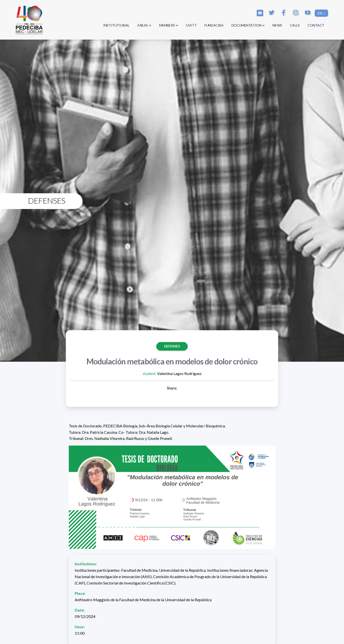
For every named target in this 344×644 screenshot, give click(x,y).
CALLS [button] (295, 25)
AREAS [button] (144, 25)
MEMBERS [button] (169, 25)
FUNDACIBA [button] (214, 25)
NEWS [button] (277, 25)
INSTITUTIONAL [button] (116, 25)
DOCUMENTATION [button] (248, 25)
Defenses (172, 346)
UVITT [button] (191, 25)
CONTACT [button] (316, 25)
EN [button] (320, 13)
